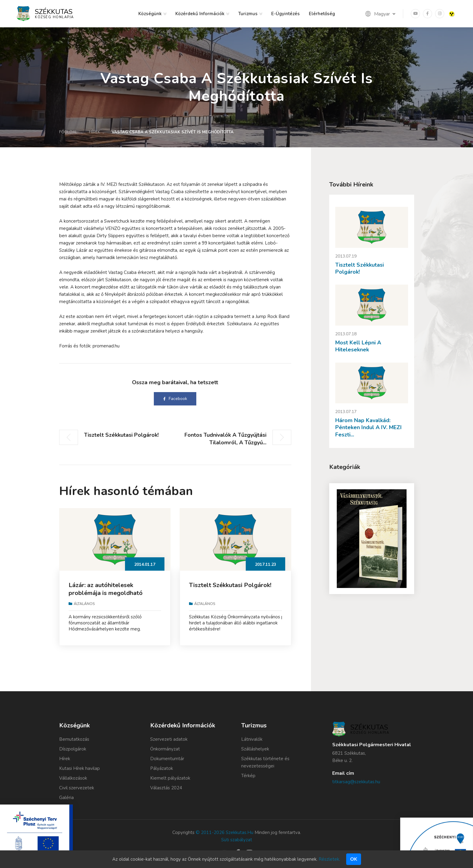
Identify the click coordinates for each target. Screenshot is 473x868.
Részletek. (329, 859)
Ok (354, 859)
